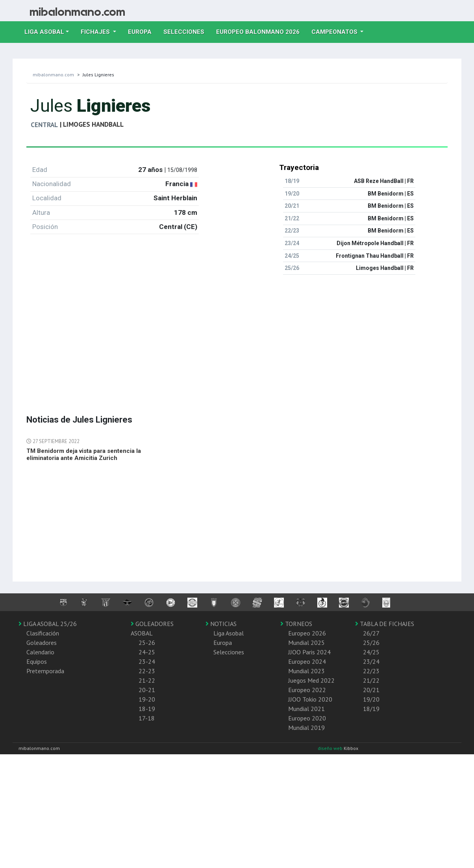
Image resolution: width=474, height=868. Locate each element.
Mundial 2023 (306, 671)
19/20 (371, 699)
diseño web (331, 748)
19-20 (147, 699)
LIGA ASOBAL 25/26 (48, 624)
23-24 (147, 661)
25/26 (371, 643)
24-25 (147, 652)
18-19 (147, 709)
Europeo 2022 (307, 690)
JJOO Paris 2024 (309, 652)
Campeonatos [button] (335, 32)
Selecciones (187, 31)
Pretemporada (45, 671)
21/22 (371, 680)
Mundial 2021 (306, 709)
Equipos (37, 661)
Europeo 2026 (307, 633)
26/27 (371, 633)
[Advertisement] (202, 336)
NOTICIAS (221, 624)
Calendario (40, 652)
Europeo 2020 (307, 718)
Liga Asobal (229, 633)
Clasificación (43, 633)
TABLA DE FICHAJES (385, 624)
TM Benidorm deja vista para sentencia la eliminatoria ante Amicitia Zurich (84, 454)
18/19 (371, 709)
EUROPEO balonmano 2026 (261, 31)
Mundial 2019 (306, 728)
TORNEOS (296, 624)
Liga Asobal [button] (44, 32)
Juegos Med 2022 (311, 680)
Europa (143, 31)
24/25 (371, 652)
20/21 (371, 690)
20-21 (147, 690)
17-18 (147, 718)
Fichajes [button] (96, 32)
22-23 (147, 671)
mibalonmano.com (53, 75)
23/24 (371, 661)
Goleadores (42, 643)
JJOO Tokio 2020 (310, 699)
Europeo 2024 (307, 661)
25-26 (147, 643)
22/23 (371, 671)
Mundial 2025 (306, 643)
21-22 (147, 680)
